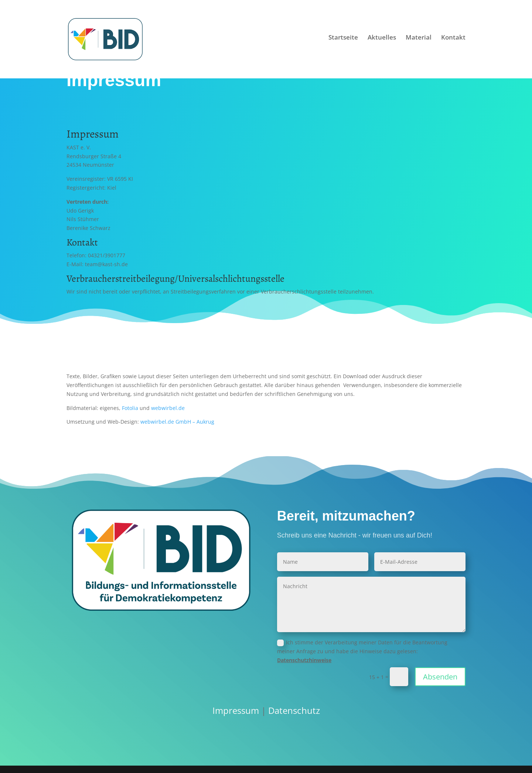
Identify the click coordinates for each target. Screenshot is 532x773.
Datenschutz (294, 710)
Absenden (440, 677)
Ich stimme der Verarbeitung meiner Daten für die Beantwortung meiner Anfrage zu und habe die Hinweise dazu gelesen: (362, 651)
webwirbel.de (168, 408)
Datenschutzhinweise (304, 660)
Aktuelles (382, 42)
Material (419, 42)
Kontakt (453, 42)
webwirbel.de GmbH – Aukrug (177, 422)
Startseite (343, 42)
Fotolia (130, 408)
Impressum (236, 710)
